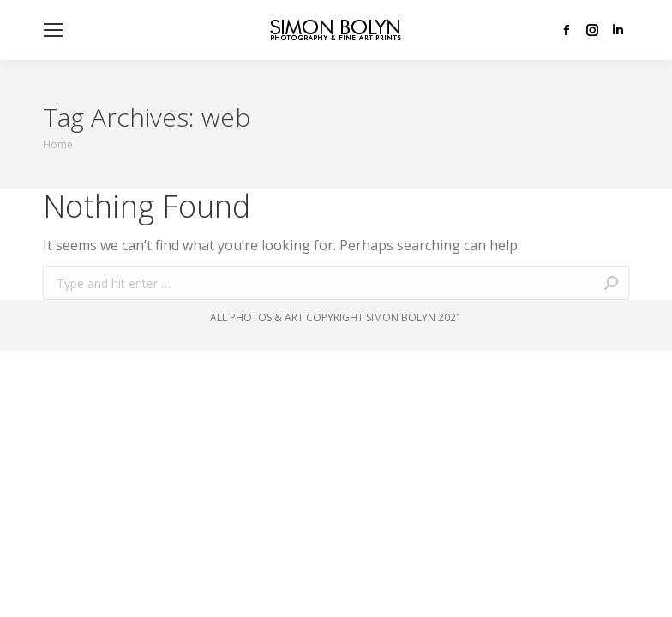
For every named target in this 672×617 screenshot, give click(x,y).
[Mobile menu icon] (53, 30)
